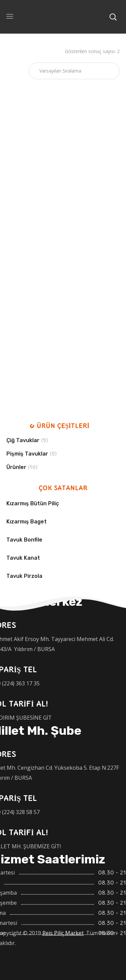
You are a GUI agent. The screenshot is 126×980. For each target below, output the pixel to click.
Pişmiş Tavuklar (27, 454)
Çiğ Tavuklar (23, 440)
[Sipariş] (74, 71)
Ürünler (16, 467)
